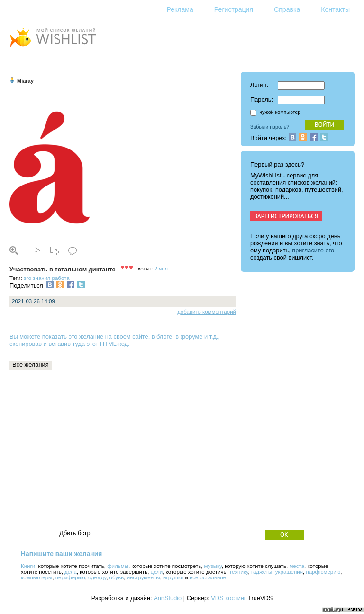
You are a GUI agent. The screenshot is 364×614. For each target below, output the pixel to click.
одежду (97, 577)
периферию (70, 577)
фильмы (118, 566)
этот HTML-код (107, 344)
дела (71, 572)
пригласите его (313, 250)
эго (27, 278)
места (297, 566)
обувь (117, 577)
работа (61, 278)
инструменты (144, 577)
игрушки (173, 577)
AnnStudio (168, 598)
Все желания (31, 365)
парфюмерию (323, 572)
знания (41, 278)
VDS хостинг (228, 598)
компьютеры (36, 577)
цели (157, 572)
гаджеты (262, 572)
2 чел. (162, 269)
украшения (289, 572)
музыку (213, 566)
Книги (28, 566)
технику (239, 572)
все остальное (208, 577)
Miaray (25, 81)
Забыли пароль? (270, 127)
